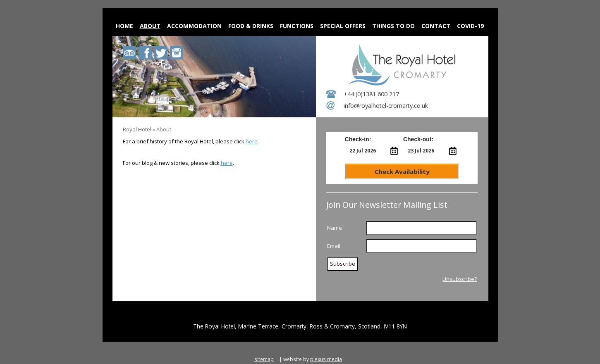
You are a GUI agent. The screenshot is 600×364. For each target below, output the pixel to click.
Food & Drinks (251, 26)
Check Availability (402, 171)
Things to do (393, 26)
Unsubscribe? (460, 279)
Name (335, 228)
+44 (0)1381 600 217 (371, 94)
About (150, 26)
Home (124, 26)
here (252, 141)
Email (334, 246)
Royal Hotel (137, 129)
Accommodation (194, 26)
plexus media (326, 359)
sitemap (264, 359)
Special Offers (343, 26)
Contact (436, 26)
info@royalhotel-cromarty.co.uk (386, 106)
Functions (297, 26)
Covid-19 (470, 26)
